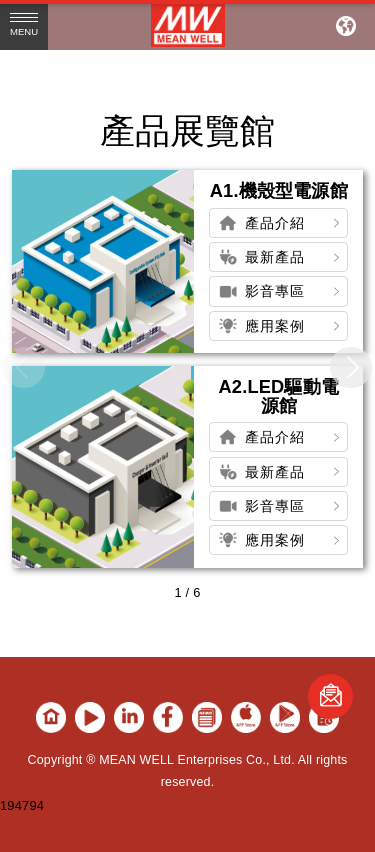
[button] (351, 368)
